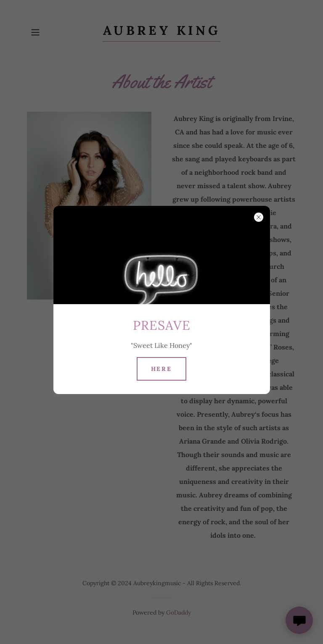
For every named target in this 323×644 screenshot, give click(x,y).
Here (162, 369)
